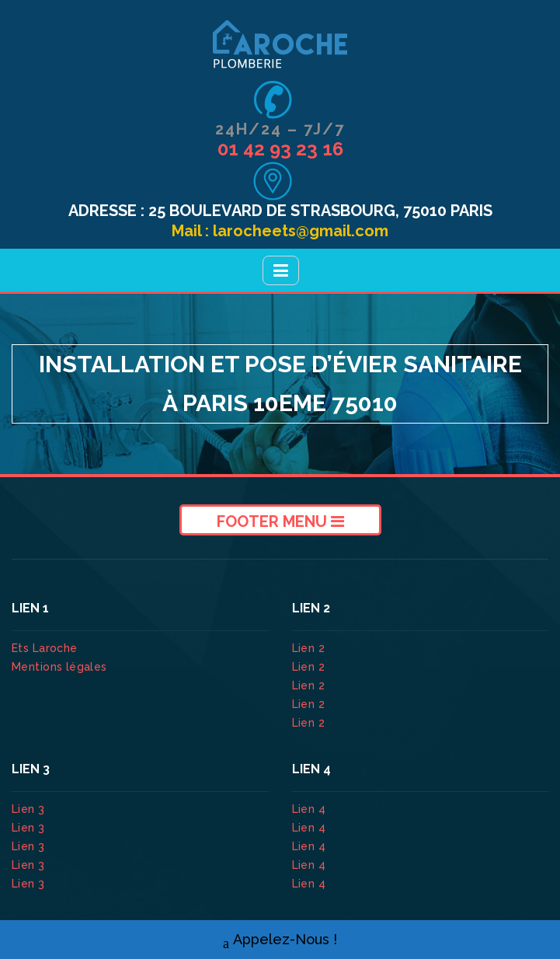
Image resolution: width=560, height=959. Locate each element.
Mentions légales (59, 667)
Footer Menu (280, 521)
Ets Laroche (45, 648)
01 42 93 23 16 (280, 149)
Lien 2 (310, 648)
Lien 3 (30, 809)
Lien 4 (311, 809)
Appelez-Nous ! (280, 940)
